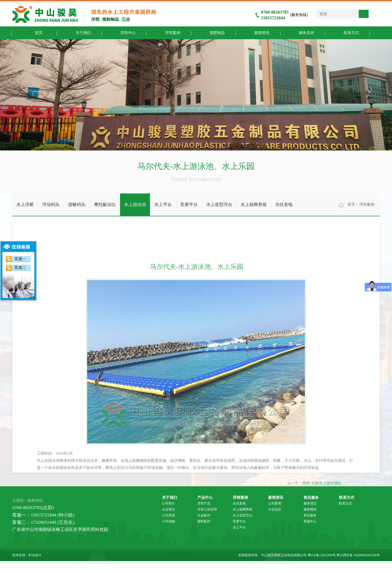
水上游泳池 (135, 204)
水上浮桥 (25, 204)
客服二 (20, 268)
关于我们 (79, 33)
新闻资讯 (258, 33)
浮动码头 (51, 204)
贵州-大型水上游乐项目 (322, 562)
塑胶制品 (213, 33)
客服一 (20, 259)
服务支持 (302, 33)
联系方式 (347, 33)
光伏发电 (284, 204)
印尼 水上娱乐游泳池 (324, 569)
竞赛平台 (189, 204)
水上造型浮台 (219, 204)
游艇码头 (77, 204)
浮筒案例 (168, 33)
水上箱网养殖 (254, 204)
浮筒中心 (124, 33)
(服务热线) (281, 15)
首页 (34, 33)
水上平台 (163, 204)
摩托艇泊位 (105, 204)
